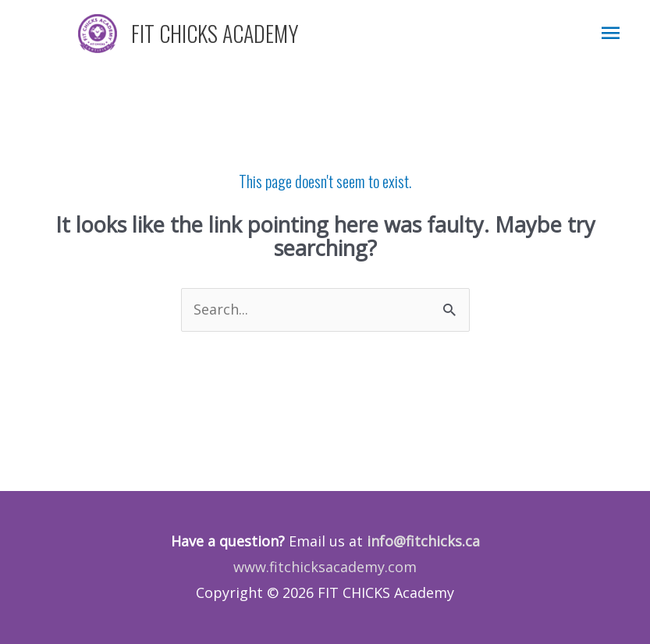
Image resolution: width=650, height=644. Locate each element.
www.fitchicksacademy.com (325, 567)
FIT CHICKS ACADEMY (215, 33)
